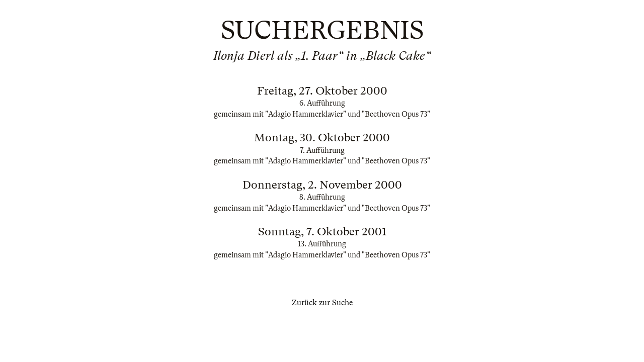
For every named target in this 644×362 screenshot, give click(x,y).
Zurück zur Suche (322, 303)
